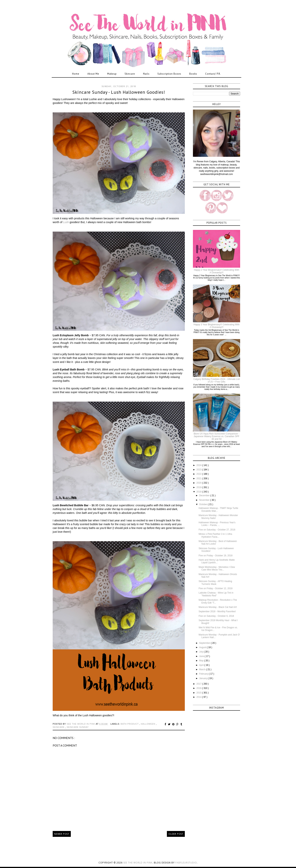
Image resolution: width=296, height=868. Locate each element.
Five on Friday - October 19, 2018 (215, 556)
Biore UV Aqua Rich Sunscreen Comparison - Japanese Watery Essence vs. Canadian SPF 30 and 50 (217, 436)
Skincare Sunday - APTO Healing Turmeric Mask (215, 583)
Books (193, 74)
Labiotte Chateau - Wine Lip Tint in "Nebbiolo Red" (216, 594)
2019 (199, 487)
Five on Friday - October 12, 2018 (215, 588)
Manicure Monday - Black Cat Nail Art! (218, 607)
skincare (59, 727)
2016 (199, 688)
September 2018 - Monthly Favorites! (217, 611)
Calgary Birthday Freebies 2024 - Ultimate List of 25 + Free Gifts (216, 380)
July (202, 652)
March (203, 669)
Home (76, 74)
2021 (199, 478)
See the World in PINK (138, 863)
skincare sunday (78, 727)
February (204, 674)
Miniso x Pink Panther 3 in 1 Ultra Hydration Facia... (215, 535)
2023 (199, 470)
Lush (66, 222)
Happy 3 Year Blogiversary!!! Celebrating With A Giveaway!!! (216, 326)
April (202, 665)
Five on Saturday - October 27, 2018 (217, 530)
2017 (199, 684)
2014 (199, 697)
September (205, 643)
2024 (199, 465)
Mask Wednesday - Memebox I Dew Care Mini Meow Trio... (217, 568)
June (202, 656)
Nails (146, 74)
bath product (130, 724)
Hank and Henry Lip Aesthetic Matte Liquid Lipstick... (217, 561)
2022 (199, 474)
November (205, 500)
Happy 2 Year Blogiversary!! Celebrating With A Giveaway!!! (217, 271)
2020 (199, 483)
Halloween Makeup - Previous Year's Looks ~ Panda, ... (217, 524)
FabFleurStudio (186, 863)
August (203, 647)
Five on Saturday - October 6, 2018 (216, 616)
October (203, 504)
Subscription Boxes (169, 74)
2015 (199, 693)
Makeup (112, 74)
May (202, 661)
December (205, 495)
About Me (93, 74)
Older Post (176, 834)
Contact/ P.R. (213, 74)
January (203, 678)
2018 (199, 492)
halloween (148, 724)
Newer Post (62, 834)
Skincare (130, 74)
